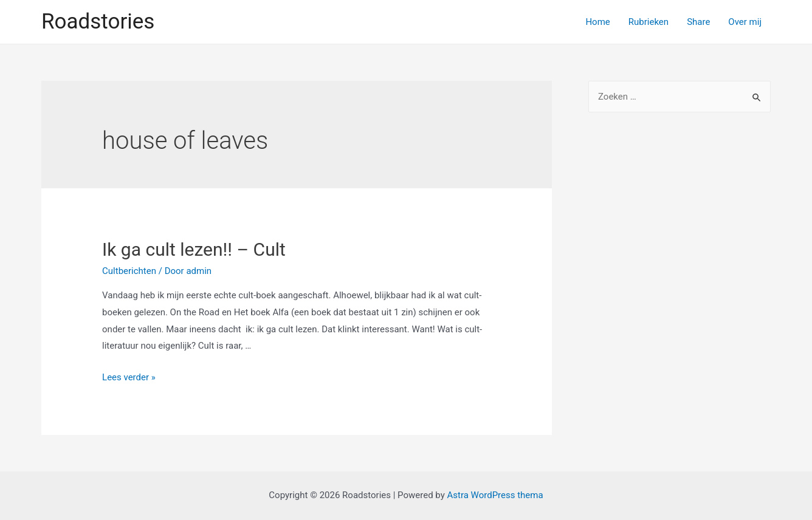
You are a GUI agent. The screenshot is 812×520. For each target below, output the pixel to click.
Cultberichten (129, 271)
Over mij (745, 22)
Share (698, 22)
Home (597, 22)
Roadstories (98, 22)
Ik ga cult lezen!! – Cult (194, 249)
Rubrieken (649, 22)
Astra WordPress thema (495, 495)
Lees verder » (129, 377)
